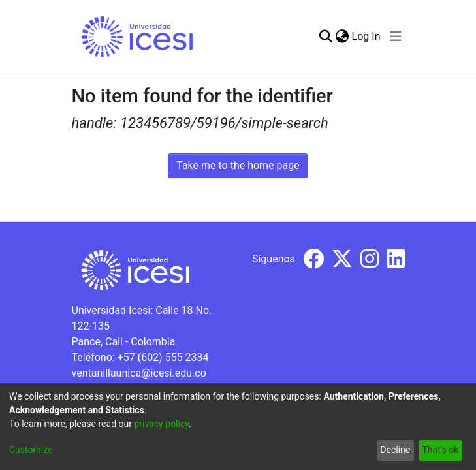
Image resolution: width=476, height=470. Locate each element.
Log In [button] (367, 36)
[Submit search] (326, 37)
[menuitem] (342, 37)
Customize (31, 450)
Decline (395, 450)
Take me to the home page (238, 165)
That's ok (440, 450)
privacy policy (161, 424)
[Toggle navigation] (395, 37)
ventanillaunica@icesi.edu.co (139, 373)
